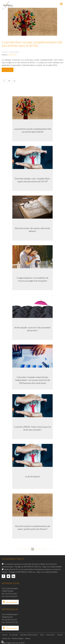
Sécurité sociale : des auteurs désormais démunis (32, 230)
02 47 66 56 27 (12, 596)
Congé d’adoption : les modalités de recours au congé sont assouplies (32, 279)
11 (22, 549)
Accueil (5, 635)
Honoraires (51, 635)
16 (40, 549)
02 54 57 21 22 (12, 622)
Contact (60, 635)
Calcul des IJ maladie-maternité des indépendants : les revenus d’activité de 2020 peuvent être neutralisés (33, 380)
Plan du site (6, 638)
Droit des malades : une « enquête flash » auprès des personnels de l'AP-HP (33, 180)
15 (36, 549)
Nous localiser (12, 602)
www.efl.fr (13, 55)
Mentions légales (18, 638)
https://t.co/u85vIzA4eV (52, 567)
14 (33, 549)
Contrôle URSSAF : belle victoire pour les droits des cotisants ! (33, 428)
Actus (42, 635)
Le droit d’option (32, 476)
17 (43, 549)
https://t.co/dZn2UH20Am (47, 572)
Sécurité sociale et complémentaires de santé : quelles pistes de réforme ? (33, 528)
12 (26, 549)
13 (29, 549)
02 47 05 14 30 (11, 594)
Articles (28, 638)
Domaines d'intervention (29, 635)
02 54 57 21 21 (11, 620)
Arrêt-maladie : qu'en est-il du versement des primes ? (32, 329)
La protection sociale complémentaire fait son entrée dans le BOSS (33, 130)
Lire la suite (8, 70)
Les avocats (14, 635)
